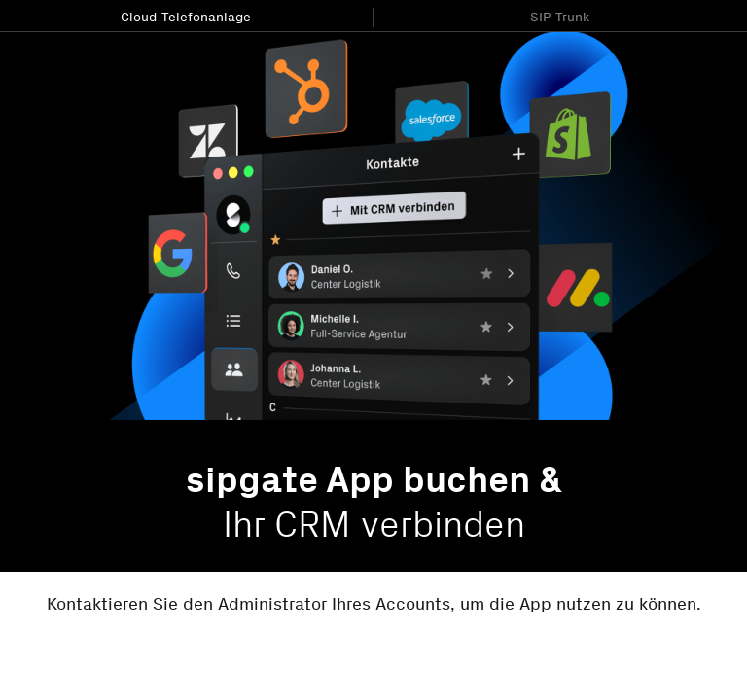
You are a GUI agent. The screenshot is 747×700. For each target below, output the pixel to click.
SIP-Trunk (560, 17)
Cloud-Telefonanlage (186, 17)
